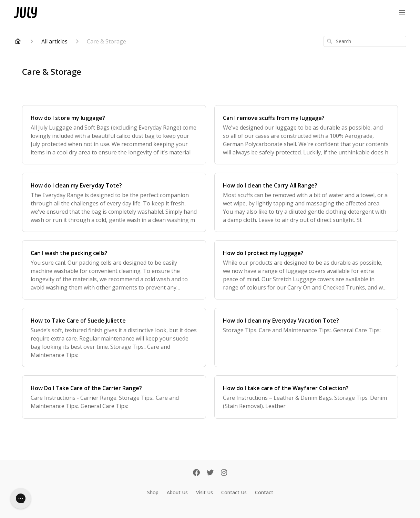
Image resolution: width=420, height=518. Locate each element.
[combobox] (365, 41)
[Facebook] (196, 473)
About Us (177, 492)
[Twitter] (210, 473)
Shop (153, 492)
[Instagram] (224, 473)
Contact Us (234, 492)
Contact (264, 492)
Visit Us (204, 492)
